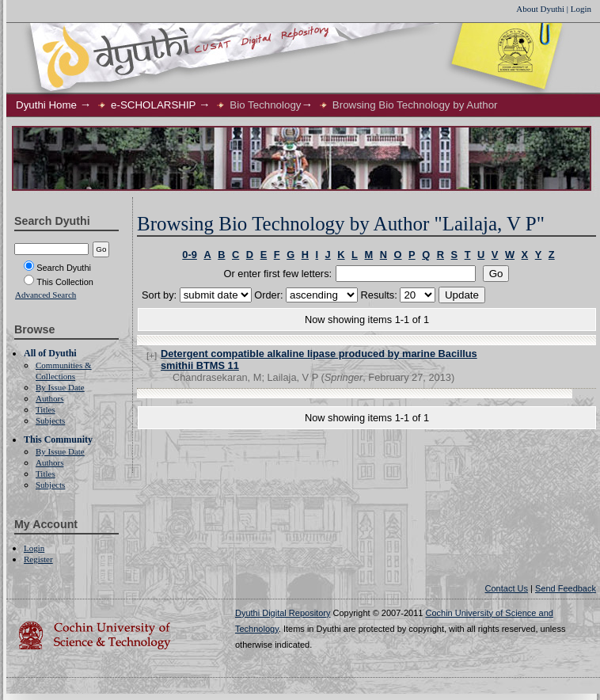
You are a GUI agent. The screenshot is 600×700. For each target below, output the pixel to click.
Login (581, 9)
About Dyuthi (540, 9)
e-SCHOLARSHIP (153, 105)
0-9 (190, 255)
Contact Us (507, 588)
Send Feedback (566, 588)
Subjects (50, 420)
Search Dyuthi (57, 268)
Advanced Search (46, 295)
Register (38, 559)
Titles (46, 409)
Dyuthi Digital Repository (283, 613)
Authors (49, 398)
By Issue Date (60, 387)
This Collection (59, 282)
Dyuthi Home (46, 105)
